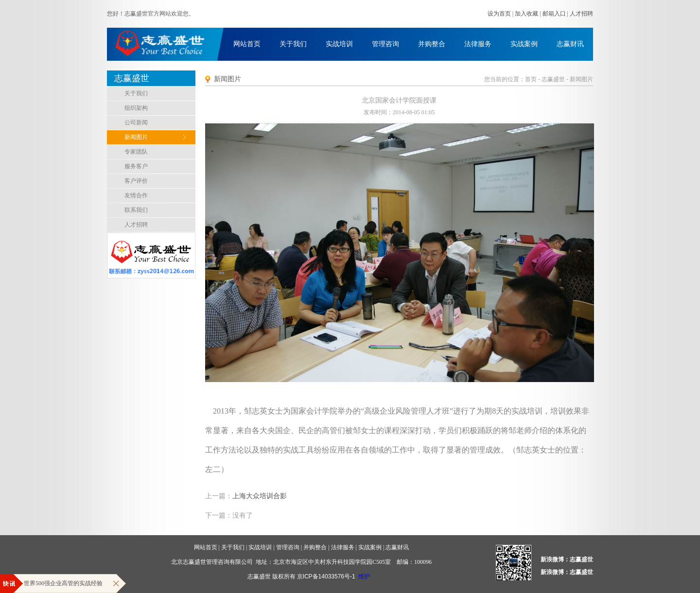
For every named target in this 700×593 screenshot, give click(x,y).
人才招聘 (581, 14)
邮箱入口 (554, 14)
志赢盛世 (553, 79)
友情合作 (136, 195)
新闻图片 (136, 137)
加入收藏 (526, 14)
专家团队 (136, 152)
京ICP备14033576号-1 (326, 576)
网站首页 (247, 44)
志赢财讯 (570, 44)
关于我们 (293, 44)
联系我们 (136, 210)
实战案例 (524, 44)
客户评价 (136, 181)
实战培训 (339, 44)
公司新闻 (136, 122)
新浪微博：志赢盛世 (567, 559)
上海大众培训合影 (260, 496)
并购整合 (432, 44)
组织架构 (136, 108)
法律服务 (478, 44)
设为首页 (499, 14)
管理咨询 (385, 44)
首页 (531, 79)
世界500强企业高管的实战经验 (63, 583)
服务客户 (136, 166)
